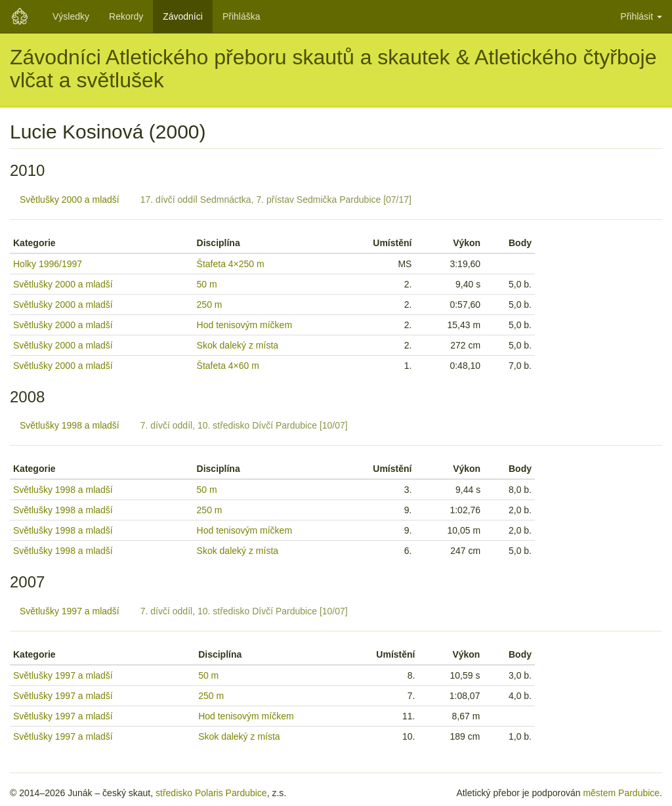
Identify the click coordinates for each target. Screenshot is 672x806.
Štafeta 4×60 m (228, 366)
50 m (207, 284)
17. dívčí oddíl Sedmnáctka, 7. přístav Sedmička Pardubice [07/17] (276, 200)
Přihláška (241, 16)
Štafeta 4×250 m (231, 264)
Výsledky (71, 16)
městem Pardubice (621, 793)
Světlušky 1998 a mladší (70, 425)
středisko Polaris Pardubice (211, 793)
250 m (210, 305)
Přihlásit (641, 16)
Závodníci (183, 16)
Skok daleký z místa (238, 345)
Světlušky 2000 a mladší (70, 200)
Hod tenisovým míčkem (244, 325)
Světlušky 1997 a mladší (70, 611)
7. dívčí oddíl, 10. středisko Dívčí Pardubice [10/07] (244, 425)
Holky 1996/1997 (48, 264)
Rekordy (126, 16)
